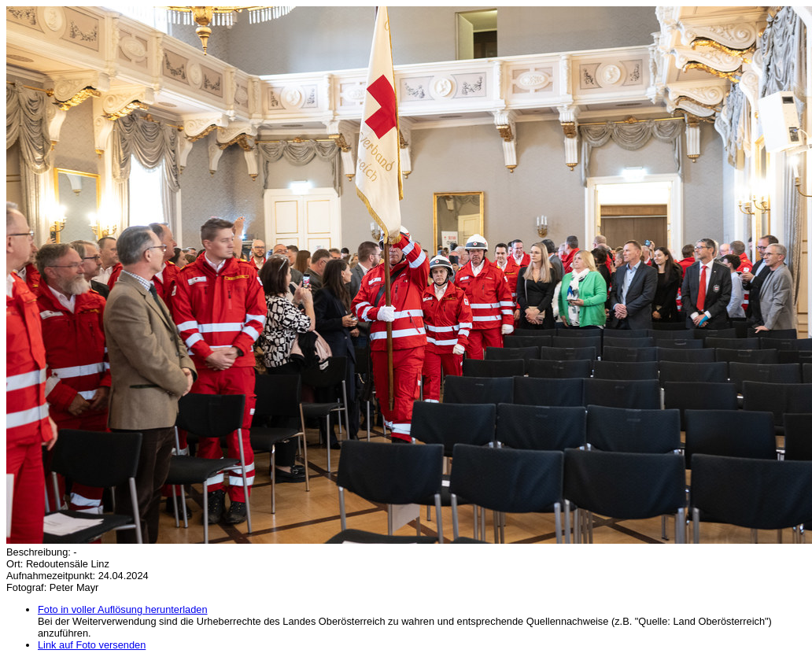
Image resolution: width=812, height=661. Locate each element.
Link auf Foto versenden (92, 645)
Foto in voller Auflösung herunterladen (123, 609)
